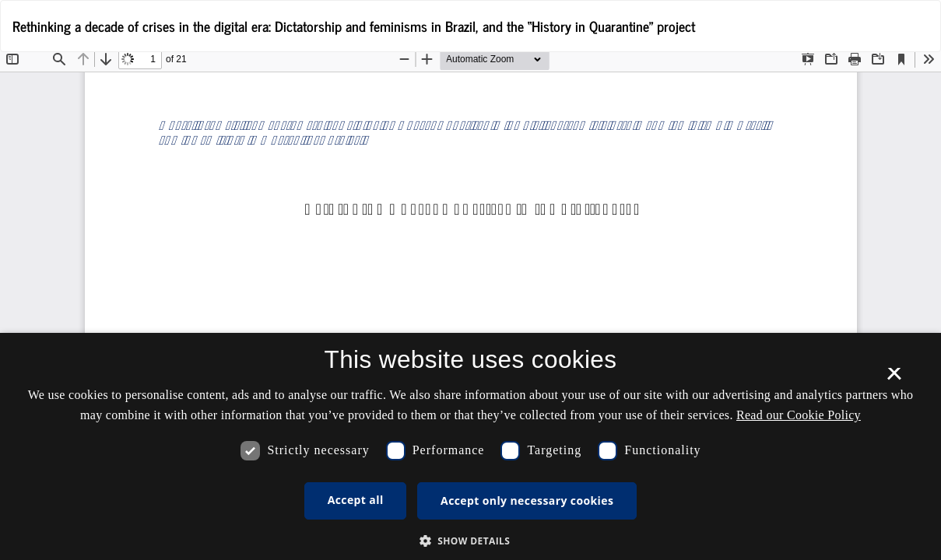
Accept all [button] (356, 500)
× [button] (894, 379)
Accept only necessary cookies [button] (527, 500)
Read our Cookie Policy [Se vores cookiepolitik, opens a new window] (799, 415)
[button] (471, 540)
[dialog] (470, 446)
